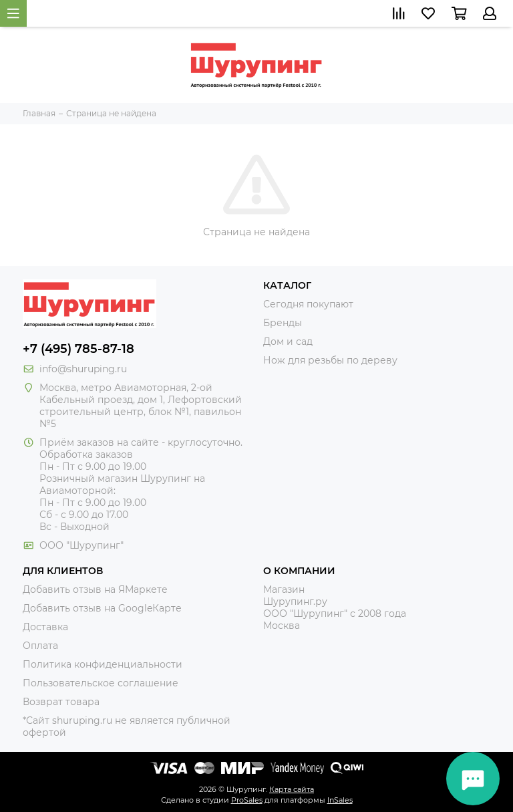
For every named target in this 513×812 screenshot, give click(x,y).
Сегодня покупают (308, 304)
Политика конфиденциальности (103, 664)
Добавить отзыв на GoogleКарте (102, 608)
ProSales (247, 800)
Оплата (40, 646)
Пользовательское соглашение (101, 683)
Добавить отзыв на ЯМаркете (95, 589)
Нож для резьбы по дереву (330, 360)
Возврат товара (61, 702)
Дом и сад (288, 342)
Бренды (283, 323)
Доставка (45, 627)
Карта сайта (292, 789)
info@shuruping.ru (83, 369)
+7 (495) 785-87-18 (78, 349)
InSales (340, 800)
